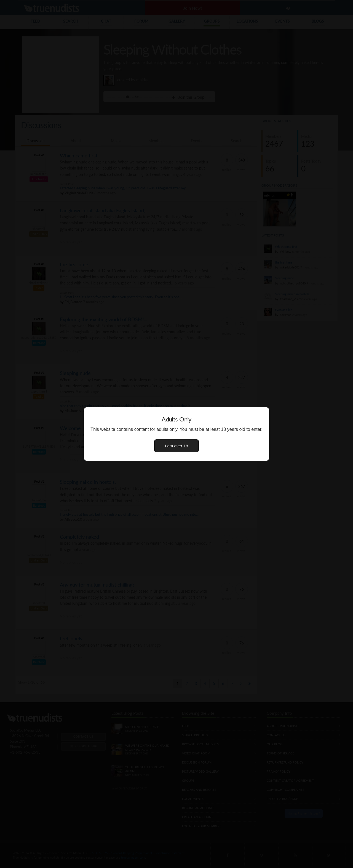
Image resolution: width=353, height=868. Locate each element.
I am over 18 (176, 446)
